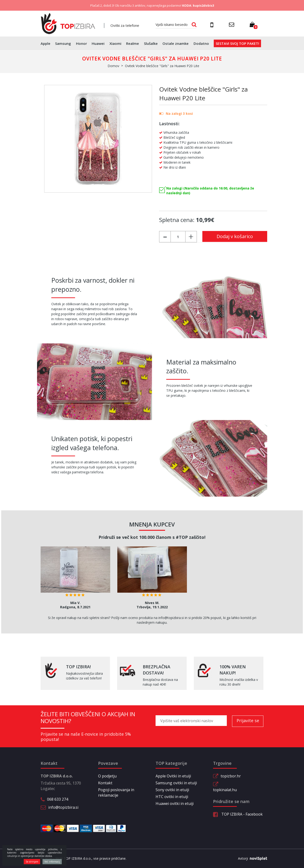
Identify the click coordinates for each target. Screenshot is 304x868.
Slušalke (151, 43)
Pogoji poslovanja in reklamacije (116, 792)
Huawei (98, 43)
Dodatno (201, 43)
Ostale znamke (176, 43)
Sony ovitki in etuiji (172, 790)
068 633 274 (58, 799)
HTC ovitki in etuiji (172, 797)
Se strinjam (32, 862)
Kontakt (105, 783)
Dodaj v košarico (235, 236)
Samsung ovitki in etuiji (176, 783)
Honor (81, 43)
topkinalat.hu (225, 790)
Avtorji (251, 859)
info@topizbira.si (63, 807)
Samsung (63, 43)
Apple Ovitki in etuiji (173, 776)
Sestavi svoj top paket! (237, 43)
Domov (113, 66)
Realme (133, 43)
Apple (45, 43)
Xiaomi (115, 43)
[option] (75, 579)
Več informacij (52, 862)
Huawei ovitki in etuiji (175, 803)
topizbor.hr (231, 776)
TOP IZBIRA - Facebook (238, 814)
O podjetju (107, 776)
